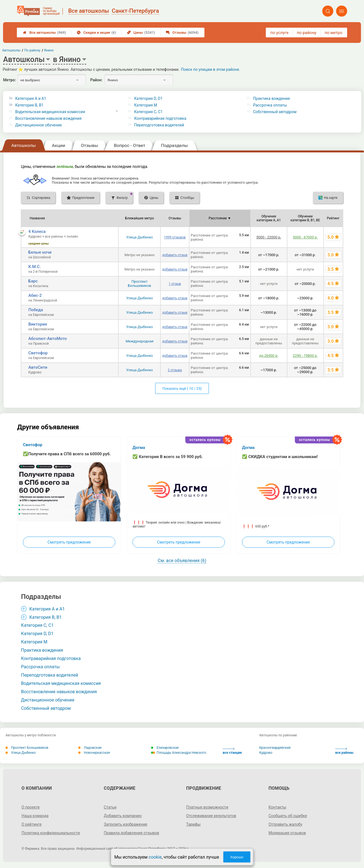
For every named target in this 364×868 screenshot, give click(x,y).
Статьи (110, 807)
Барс (33, 281)
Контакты (277, 807)
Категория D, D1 (148, 98)
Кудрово (266, 753)
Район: (96, 80)
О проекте (31, 807)
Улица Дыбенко (140, 237)
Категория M (146, 105)
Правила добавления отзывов (131, 833)
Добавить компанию (123, 816)
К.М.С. (34, 267)
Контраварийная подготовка (160, 118)
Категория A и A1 (31, 98)
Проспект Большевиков (139, 284)
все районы (344, 751)
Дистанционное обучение (39, 125)
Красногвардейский (275, 748)
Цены (141, 33)
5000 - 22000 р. (269, 237)
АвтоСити (38, 367)
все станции (232, 751)
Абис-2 (35, 295)
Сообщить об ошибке (288, 816)
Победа (36, 310)
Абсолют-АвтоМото (47, 339)
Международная (140, 341)
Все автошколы (44, 33)
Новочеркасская (94, 753)
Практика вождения (271, 98)
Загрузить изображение (125, 824)
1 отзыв (175, 284)
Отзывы (182, 33)
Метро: (9, 80)
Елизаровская (165, 748)
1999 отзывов (175, 237)
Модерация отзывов (287, 833)
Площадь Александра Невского (179, 753)
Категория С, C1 (148, 112)
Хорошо (237, 857)
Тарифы (193, 824)
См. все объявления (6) (182, 561)
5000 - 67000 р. (305, 237)
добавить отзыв (175, 255)
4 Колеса (37, 232)
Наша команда (35, 816)
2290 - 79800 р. (305, 356)
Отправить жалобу (286, 824)
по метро (334, 33)
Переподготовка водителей (159, 125)
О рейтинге (32, 824)
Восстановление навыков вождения (48, 118)
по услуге (280, 33)
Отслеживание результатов (211, 816)
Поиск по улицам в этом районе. (210, 69)
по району (306, 33)
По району (32, 50)
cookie (155, 857)
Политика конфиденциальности (51, 833)
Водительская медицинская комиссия (50, 112)
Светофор (38, 353)
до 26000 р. (269, 356)
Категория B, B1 (29, 105)
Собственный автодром (275, 112)
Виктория (37, 324)
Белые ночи (40, 252)
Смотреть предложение (69, 542)
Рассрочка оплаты (270, 105)
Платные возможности (207, 807)
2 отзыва (175, 370)
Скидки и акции (96, 33)
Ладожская (90, 748)
